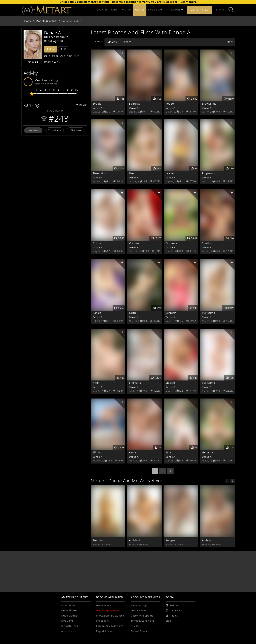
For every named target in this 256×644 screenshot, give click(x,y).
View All (82, 105)
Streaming (99, 173)
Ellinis (97, 452)
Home (28, 21)
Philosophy (103, 621)
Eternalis (135, 383)
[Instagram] (174, 611)
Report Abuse (104, 631)
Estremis (171, 243)
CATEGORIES (174, 10)
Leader (170, 173)
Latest (98, 42)
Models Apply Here (108, 610)
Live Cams (67, 621)
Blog (168, 621)
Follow (50, 49)
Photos (127, 42)
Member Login (140, 605)
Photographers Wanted (110, 616)
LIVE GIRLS (155, 10)
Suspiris (171, 313)
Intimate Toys (70, 626)
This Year (76, 130)
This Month (55, 130)
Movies (112, 42)
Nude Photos (69, 610)
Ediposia (135, 104)
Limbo (133, 173)
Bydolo (97, 104)
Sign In (220, 10)
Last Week (33, 130)
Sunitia (207, 243)
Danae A (97, 108)
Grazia (97, 243)
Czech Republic (56, 37)
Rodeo (170, 104)
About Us (67, 631)
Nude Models (69, 616)
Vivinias (134, 243)
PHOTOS (126, 10)
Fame (133, 452)
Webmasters (104, 605)
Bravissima (209, 104)
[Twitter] (172, 606)
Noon (96, 383)
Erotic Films (68, 605)
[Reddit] (172, 616)
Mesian (170, 383)
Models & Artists (47, 21)
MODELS (140, 10)
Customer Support (142, 616)
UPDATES (102, 10)
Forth (133, 313)
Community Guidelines (110, 626)
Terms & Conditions (143, 621)
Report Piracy (139, 631)
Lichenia (208, 452)
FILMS (114, 10)
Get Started (200, 10)
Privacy (135, 626)
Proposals (209, 173)
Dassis (97, 313)
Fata (168, 452)
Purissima (209, 313)
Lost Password (140, 610)
